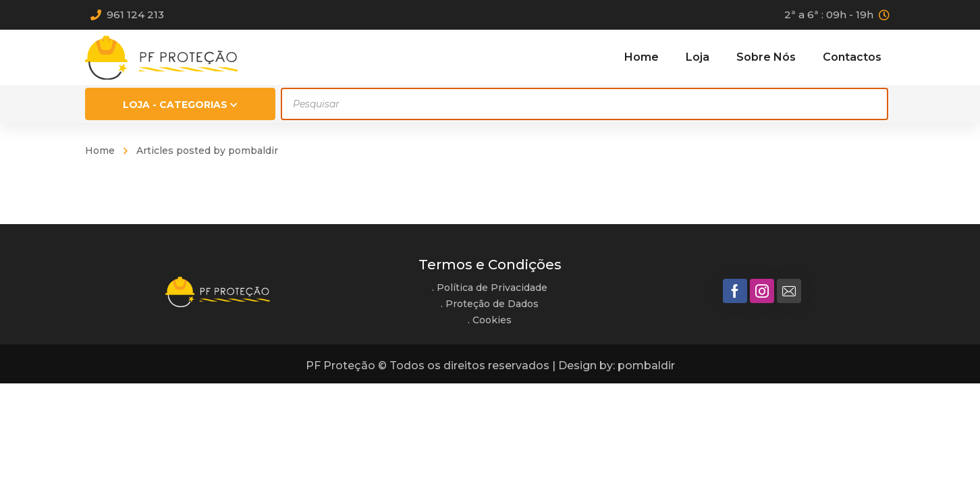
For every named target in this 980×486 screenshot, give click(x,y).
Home (100, 151)
